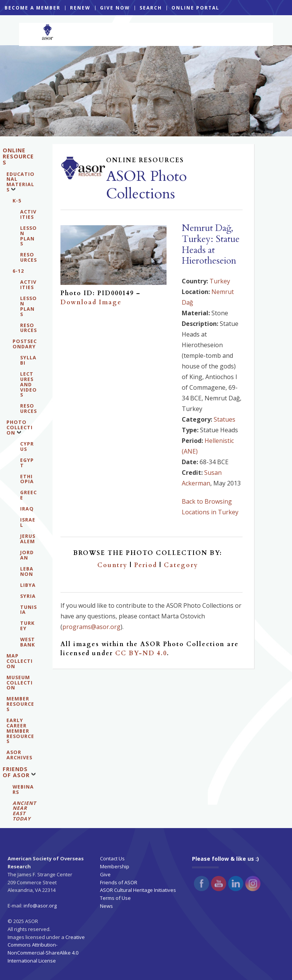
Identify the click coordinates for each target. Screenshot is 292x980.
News (106, 906)
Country (112, 565)
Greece (29, 495)
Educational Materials (21, 182)
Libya (28, 585)
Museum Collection (20, 683)
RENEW (80, 8)
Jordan (27, 555)
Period (146, 565)
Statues (225, 419)
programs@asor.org (91, 627)
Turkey (27, 626)
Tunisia (29, 610)
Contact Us (112, 858)
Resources (29, 257)
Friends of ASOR (16, 772)
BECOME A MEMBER (33, 8)
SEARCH (151, 8)
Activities (28, 214)
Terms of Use (115, 898)
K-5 (17, 201)
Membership (115, 866)
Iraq (27, 509)
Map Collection (20, 661)
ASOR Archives (19, 755)
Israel (28, 522)
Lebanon (27, 571)
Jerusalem (28, 539)
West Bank (28, 642)
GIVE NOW (115, 8)
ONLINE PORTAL (195, 8)
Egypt (27, 463)
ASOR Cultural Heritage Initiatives (138, 890)
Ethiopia (27, 479)
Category (181, 565)
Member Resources (20, 704)
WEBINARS (23, 790)
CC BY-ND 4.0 (141, 653)
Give (105, 874)
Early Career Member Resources (20, 731)
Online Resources (18, 156)
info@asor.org (40, 906)
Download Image (91, 302)
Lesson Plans (29, 236)
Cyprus (27, 447)
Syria (28, 596)
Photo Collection (20, 428)
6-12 (18, 271)
